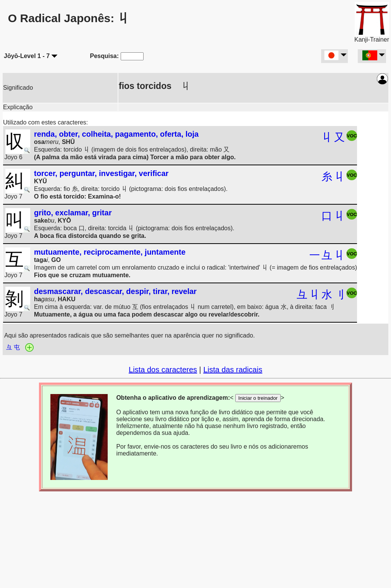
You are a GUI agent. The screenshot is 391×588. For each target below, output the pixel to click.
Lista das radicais (233, 370)
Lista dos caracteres (163, 370)
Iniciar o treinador (258, 398)
